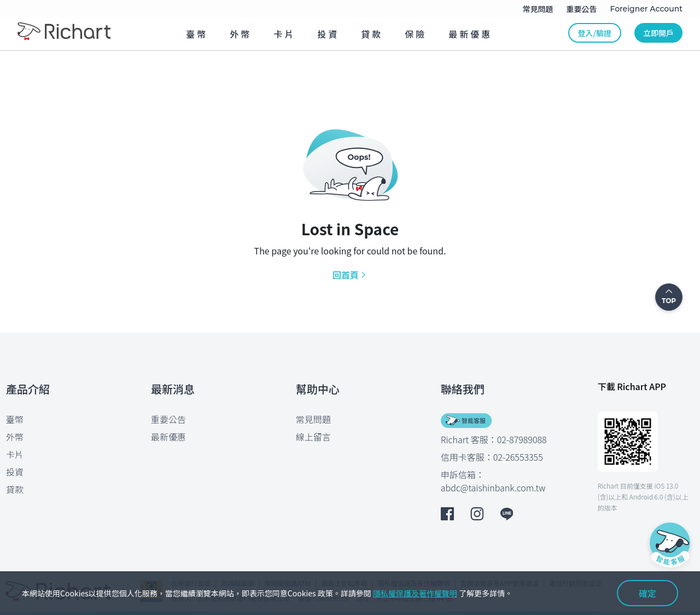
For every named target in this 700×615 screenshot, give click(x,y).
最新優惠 (168, 437)
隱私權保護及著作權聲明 (415, 593)
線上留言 (313, 437)
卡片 (15, 454)
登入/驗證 (595, 33)
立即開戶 (658, 33)
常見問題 (313, 419)
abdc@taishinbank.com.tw (493, 488)
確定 (647, 593)
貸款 (15, 489)
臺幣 (15, 419)
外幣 (15, 437)
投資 (15, 472)
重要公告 (168, 419)
